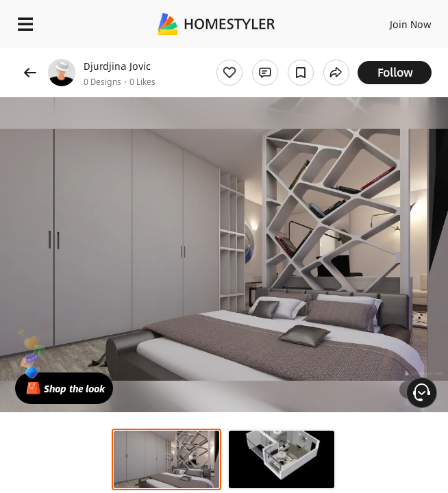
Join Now (411, 24)
